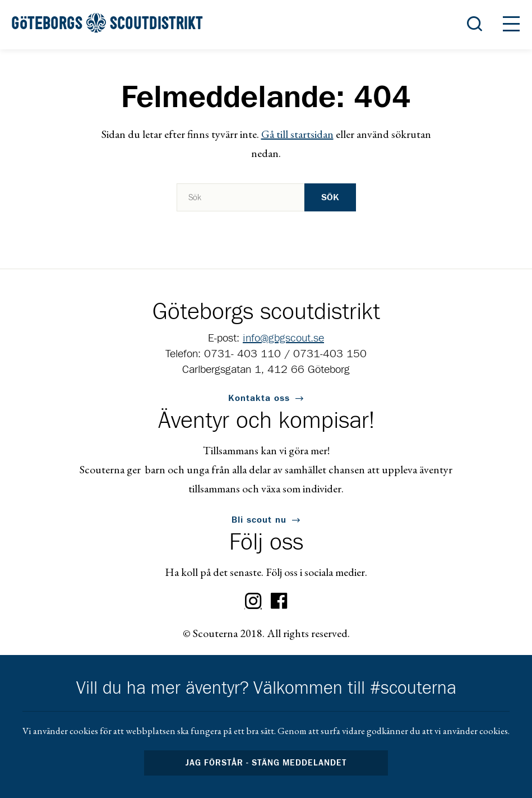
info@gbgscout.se (283, 338)
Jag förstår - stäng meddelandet (266, 763)
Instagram (253, 601)
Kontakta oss (259, 398)
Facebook (279, 601)
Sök (330, 197)
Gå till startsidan (297, 134)
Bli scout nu (259, 520)
